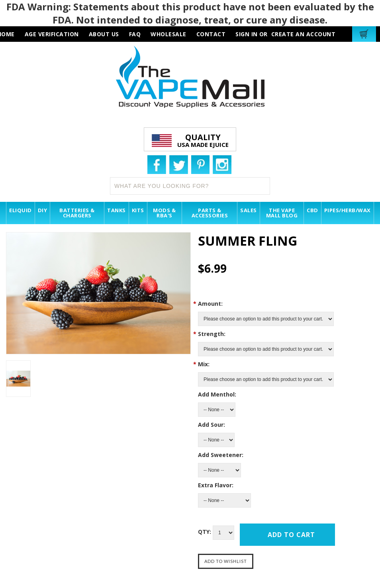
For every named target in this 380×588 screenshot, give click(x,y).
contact (211, 34)
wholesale (168, 34)
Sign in (247, 34)
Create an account (304, 34)
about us (104, 34)
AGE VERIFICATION (52, 34)
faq (135, 34)
